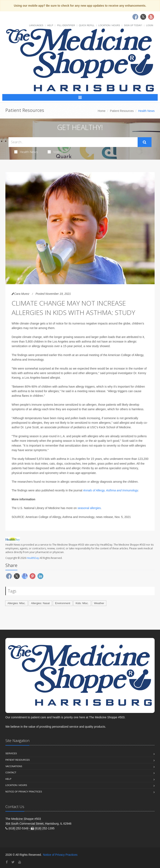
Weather (99, 603)
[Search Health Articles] (73, 142)
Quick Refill (87, 25)
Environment (63, 603)
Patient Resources (122, 111)
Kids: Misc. (82, 603)
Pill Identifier (66, 25)
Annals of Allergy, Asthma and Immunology (111, 490)
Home (102, 111)
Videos (55, 152)
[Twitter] (13, 862)
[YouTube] (20, 862)
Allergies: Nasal (40, 603)
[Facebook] (7, 862)
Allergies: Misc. (16, 603)
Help (50, 25)
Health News (26, 152)
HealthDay (33, 558)
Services (11, 753)
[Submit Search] (145, 142)
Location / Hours (109, 25)
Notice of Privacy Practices (24, 792)
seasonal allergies (89, 508)
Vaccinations (14, 766)
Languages (36, 25)
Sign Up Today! (133, 25)
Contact (11, 773)
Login (150, 25)
